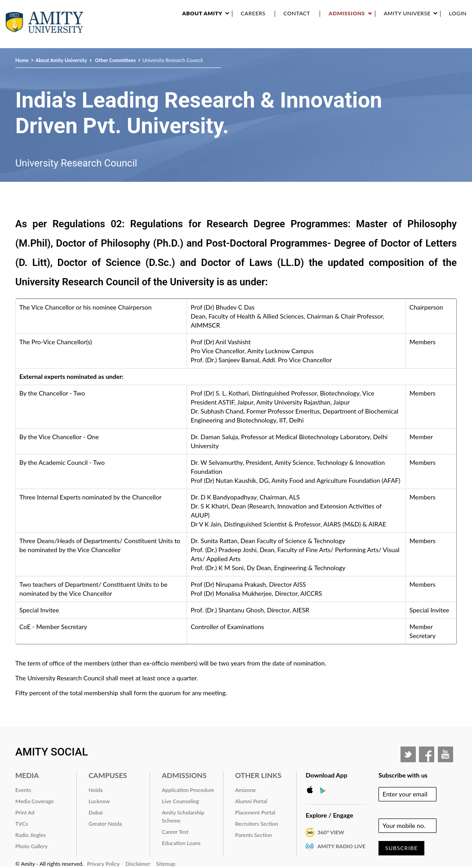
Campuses (108, 775)
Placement (437, 40)
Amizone (245, 790)
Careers (253, 13)
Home (22, 60)
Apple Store (312, 790)
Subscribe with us (403, 775)
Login (458, 13)
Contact (297, 13)
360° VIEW (331, 832)
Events (288, 40)
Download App (327, 775)
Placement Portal (255, 812)
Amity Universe (407, 13)
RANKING (381, 40)
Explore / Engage (330, 815)
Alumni (407, 40)
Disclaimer (138, 864)
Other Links (258, 775)
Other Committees (115, 60)
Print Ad (25, 812)
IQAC (463, 40)
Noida (96, 790)
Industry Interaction (333, 40)
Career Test (175, 832)
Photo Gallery (31, 846)
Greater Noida (105, 824)
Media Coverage (35, 801)
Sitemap (166, 864)
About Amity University (174, 40)
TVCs (22, 824)
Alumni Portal (251, 801)
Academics (227, 40)
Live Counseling (180, 801)
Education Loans (181, 843)
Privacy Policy (103, 864)
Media (27, 775)
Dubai (96, 812)
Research (260, 40)
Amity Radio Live (341, 846)
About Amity (202, 13)
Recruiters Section (257, 824)
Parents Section (254, 835)
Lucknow (99, 801)
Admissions (347, 13)
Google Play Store (326, 790)
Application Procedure (188, 790)
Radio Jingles (31, 835)
